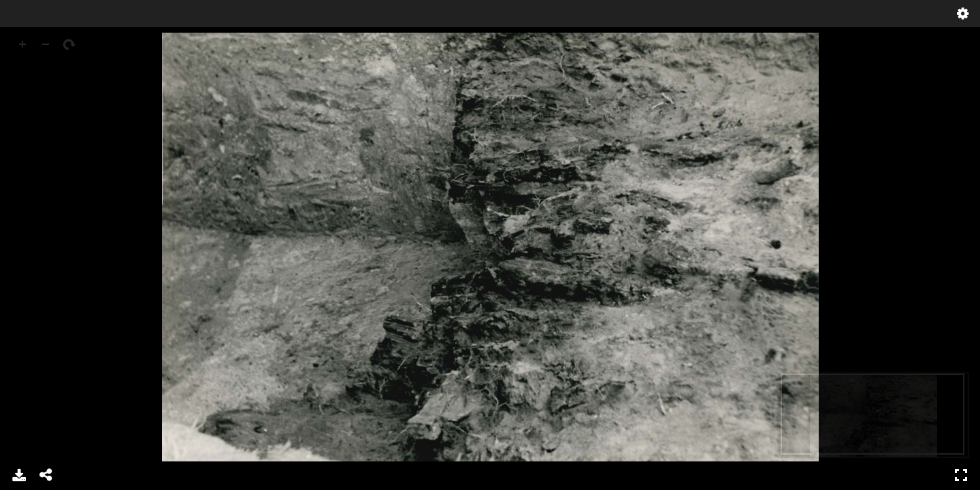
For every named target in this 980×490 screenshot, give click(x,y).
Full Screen (961, 475)
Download (19, 475)
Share (46, 475)
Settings (963, 14)
